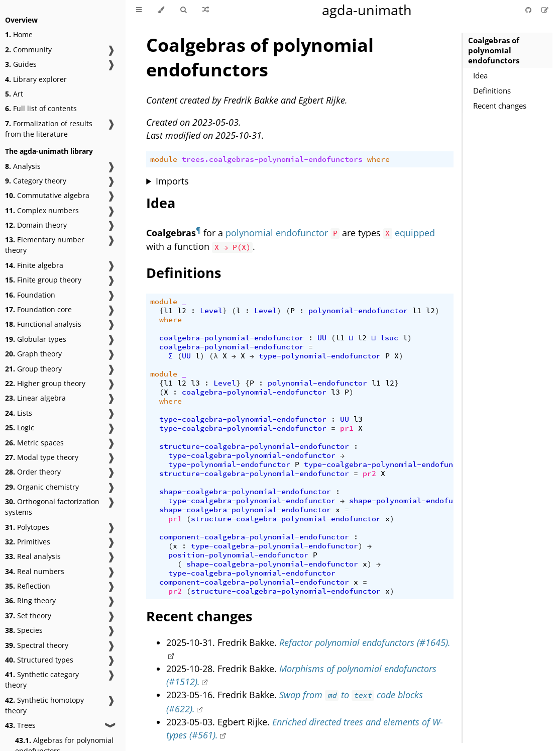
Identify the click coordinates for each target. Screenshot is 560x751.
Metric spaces (34, 443)
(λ (213, 356)
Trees (20, 725)
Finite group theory (43, 280)
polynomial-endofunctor (358, 311)
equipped (415, 233)
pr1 (347, 428)
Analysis (23, 166)
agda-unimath (367, 10)
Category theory (36, 181)
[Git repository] (529, 10)
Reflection (28, 586)
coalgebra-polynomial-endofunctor (232, 338)
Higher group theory (45, 383)
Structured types (39, 660)
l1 (168, 311)
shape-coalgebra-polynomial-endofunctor (245, 492)
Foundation (30, 295)
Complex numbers (42, 210)
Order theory (33, 472)
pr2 (369, 474)
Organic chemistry (42, 487)
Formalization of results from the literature (49, 129)
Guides (21, 64)
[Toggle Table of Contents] (139, 10)
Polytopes (27, 527)
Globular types (36, 339)
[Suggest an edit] (545, 10)
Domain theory (36, 225)
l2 (182, 311)
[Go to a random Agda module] (206, 10)
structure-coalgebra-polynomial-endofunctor (254, 446)
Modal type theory (42, 457)
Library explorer (36, 79)
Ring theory (30, 600)
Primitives (28, 542)
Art (14, 94)
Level (211, 311)
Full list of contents (41, 108)
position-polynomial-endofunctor (238, 555)
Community (28, 50)
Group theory (33, 369)
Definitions (492, 90)
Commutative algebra (47, 195)
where (378, 159)
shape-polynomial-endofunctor (412, 501)
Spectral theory (37, 645)
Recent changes (500, 106)
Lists (19, 413)
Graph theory (33, 354)
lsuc (389, 338)
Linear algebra (35, 398)
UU (322, 338)
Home (19, 34)
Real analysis (33, 556)
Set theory (28, 616)
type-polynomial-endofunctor (320, 356)
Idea (480, 75)
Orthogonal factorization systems (52, 507)
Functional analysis (43, 324)
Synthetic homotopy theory (44, 705)
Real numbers (35, 571)
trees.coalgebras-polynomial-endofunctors (272, 159)
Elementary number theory (45, 245)
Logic (20, 428)
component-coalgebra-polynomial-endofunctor (254, 537)
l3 (195, 383)
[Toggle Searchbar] (183, 10)
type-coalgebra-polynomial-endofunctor (243, 419)
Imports (172, 181)
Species (24, 630)
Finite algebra (34, 265)
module (164, 159)
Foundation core (38, 309)
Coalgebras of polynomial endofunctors (494, 50)
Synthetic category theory (42, 680)
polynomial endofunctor (277, 233)
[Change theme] (161, 10)
